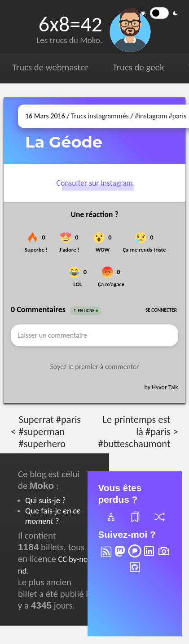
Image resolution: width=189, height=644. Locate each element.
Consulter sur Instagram (95, 183)
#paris (178, 116)
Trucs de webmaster (50, 67)
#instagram (151, 116)
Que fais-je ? (53, 516)
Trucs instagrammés (100, 116)
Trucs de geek (138, 67)
